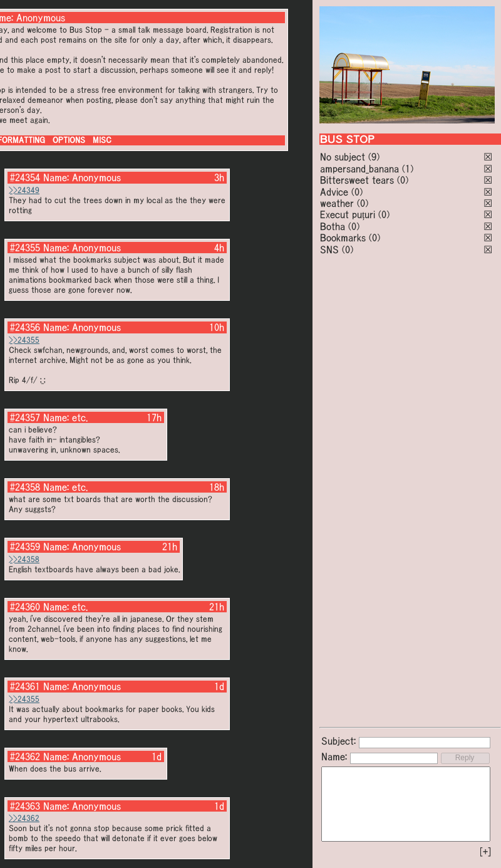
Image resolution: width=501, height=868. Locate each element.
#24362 (25, 756)
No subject (344, 157)
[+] (485, 852)
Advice (334, 192)
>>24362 (24, 818)
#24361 (25, 686)
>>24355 (24, 340)
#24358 (25, 487)
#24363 (25, 806)
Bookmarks (343, 238)
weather (337, 203)
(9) (374, 157)
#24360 (25, 607)
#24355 (25, 248)
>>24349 (24, 190)
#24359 (25, 546)
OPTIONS (69, 140)
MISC (102, 140)
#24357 (25, 417)
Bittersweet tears (357, 180)
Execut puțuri (348, 214)
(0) (403, 180)
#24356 (25, 327)
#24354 (25, 177)
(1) (408, 169)
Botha (333, 226)
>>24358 (24, 559)
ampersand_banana (359, 169)
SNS (329, 249)
